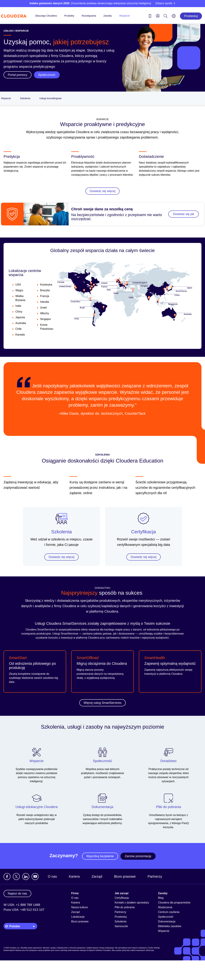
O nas (52, 876)
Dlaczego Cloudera (46, 16)
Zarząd (97, 876)
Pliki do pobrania (125, 907)
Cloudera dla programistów (174, 903)
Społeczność (166, 917)
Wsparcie (125, 16)
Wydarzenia (165, 907)
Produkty (69, 16)
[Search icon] (166, 17)
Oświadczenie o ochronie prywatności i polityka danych (78, 948)
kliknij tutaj (150, 950)
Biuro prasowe (125, 876)
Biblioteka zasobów (170, 926)
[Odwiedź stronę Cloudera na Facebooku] (7, 877)
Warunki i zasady (49, 948)
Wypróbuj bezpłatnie (100, 856)
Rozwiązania (89, 16)
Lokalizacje (78, 917)
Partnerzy (155, 876)
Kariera (74, 876)
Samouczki (121, 926)
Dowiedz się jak (184, 214)
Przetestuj (191, 16)
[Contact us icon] (150, 17)
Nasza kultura (79, 907)
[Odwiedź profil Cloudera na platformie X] (16, 877)
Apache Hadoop (15, 950)
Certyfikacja (143, 532)
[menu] (158, 16)
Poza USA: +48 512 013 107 (24, 910)
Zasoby (108, 16)
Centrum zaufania (169, 912)
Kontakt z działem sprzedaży (132, 903)
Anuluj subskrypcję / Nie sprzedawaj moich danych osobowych (123, 948)
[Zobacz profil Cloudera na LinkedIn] (26, 877)
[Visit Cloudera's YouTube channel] (35, 877)
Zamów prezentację (138, 856)
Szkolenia (25, 98)
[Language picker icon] (174, 17)
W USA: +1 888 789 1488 (22, 905)
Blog (161, 898)
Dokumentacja (167, 921)
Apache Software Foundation (100, 950)
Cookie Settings (154, 948)
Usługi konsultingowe (51, 98)
